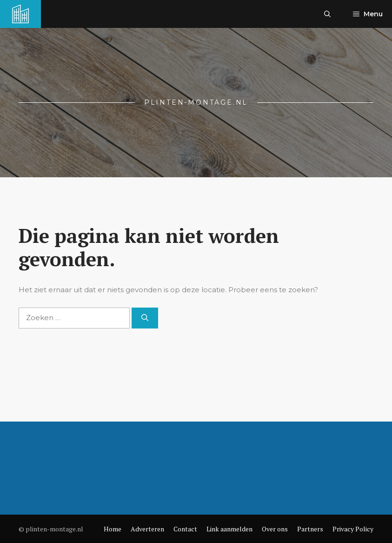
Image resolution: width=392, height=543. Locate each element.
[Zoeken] (145, 318)
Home (113, 529)
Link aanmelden (229, 529)
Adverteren (147, 529)
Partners (310, 529)
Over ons (275, 529)
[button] (327, 14)
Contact (185, 529)
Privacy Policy (353, 529)
